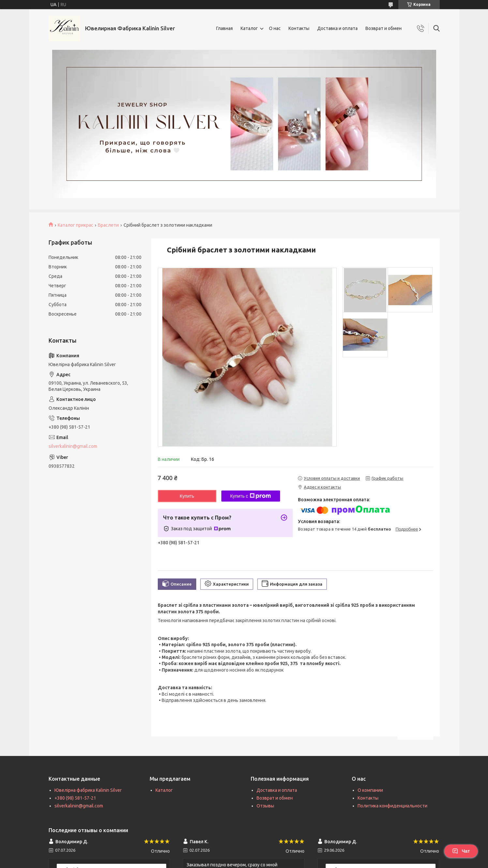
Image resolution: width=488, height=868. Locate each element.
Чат (461, 851)
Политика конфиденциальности (392, 806)
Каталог (249, 28)
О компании (370, 790)
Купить (187, 496)
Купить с (251, 496)
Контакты (299, 28)
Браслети (108, 225)
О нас (275, 28)
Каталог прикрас (75, 225)
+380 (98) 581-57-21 (75, 798)
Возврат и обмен (384, 28)
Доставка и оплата (337, 28)
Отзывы (265, 806)
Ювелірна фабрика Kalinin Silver (88, 790)
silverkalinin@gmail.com (73, 446)
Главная (224, 28)
